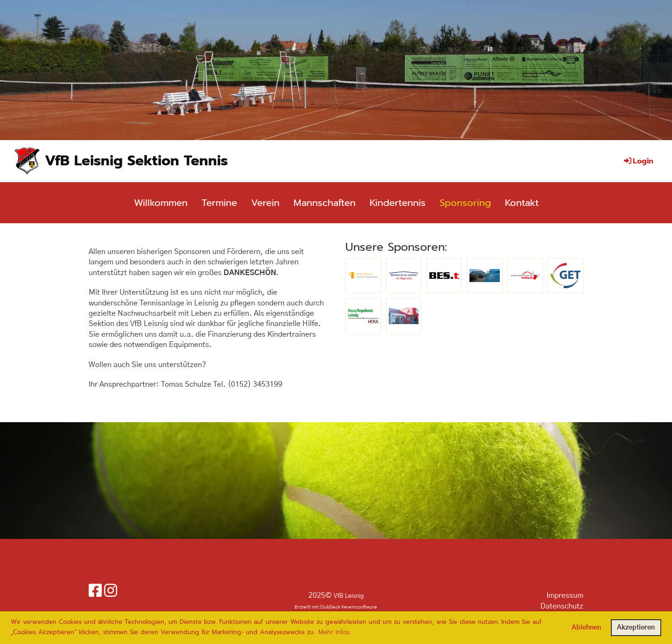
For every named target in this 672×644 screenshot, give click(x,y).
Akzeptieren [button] (636, 628)
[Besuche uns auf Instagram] (111, 591)
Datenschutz (562, 606)
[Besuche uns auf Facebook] (95, 591)
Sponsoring (465, 203)
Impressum (565, 595)
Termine (219, 203)
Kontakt (522, 203)
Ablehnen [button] (586, 628)
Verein (265, 203)
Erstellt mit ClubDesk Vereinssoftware (336, 607)
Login (638, 161)
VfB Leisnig (349, 596)
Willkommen (161, 203)
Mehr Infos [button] (334, 632)
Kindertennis (398, 203)
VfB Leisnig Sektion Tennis (136, 161)
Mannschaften (325, 203)
